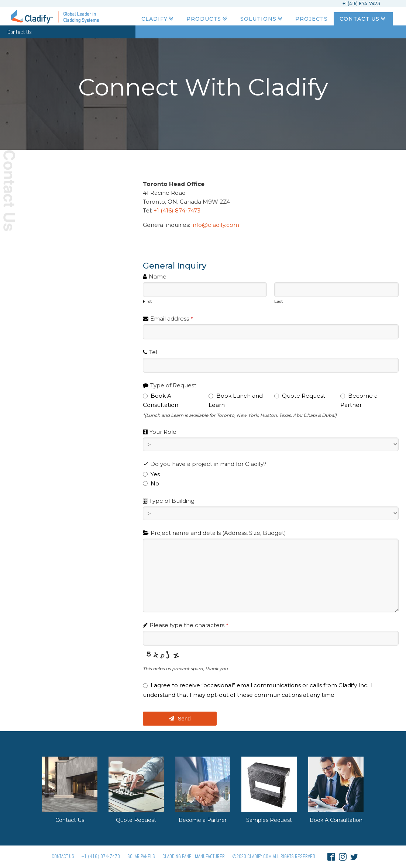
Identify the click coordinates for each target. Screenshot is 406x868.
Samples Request (269, 820)
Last (279, 301)
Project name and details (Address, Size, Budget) (218, 533)
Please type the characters (189, 625)
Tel (153, 352)
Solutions (262, 19)
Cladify (158, 19)
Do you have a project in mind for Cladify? (208, 464)
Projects (312, 19)
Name (158, 276)
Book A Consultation (336, 820)
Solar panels (141, 856)
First (147, 301)
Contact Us (363, 19)
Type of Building (172, 501)
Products (207, 19)
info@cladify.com (215, 225)
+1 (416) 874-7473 (178, 210)
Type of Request (173, 385)
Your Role (163, 432)
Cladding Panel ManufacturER (194, 856)
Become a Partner (203, 820)
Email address (171, 319)
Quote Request (136, 820)
